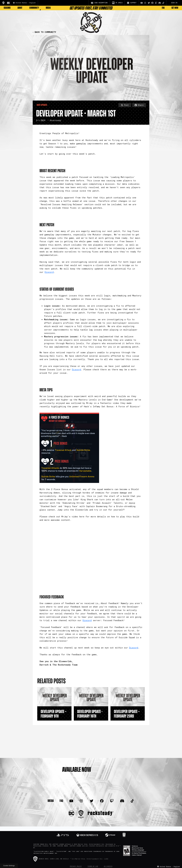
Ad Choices (108, 866)
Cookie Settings (9, 866)
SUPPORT (132, 3)
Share (139, 105)
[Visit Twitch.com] (156, 3)
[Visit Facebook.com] (152, 3)
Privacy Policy (76, 866)
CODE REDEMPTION (99, 3)
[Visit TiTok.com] (163, 3)
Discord (49, 272)
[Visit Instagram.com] (145, 3)
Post (125, 105)
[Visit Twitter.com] (149, 3)
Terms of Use (93, 866)
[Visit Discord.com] (160, 3)
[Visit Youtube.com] (142, 3)
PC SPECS (117, 3)
